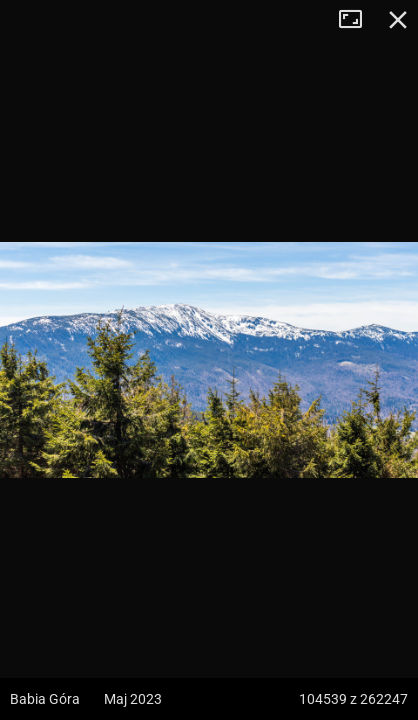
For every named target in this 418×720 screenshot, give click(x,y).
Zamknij (398, 20)
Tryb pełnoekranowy (358, 20)
